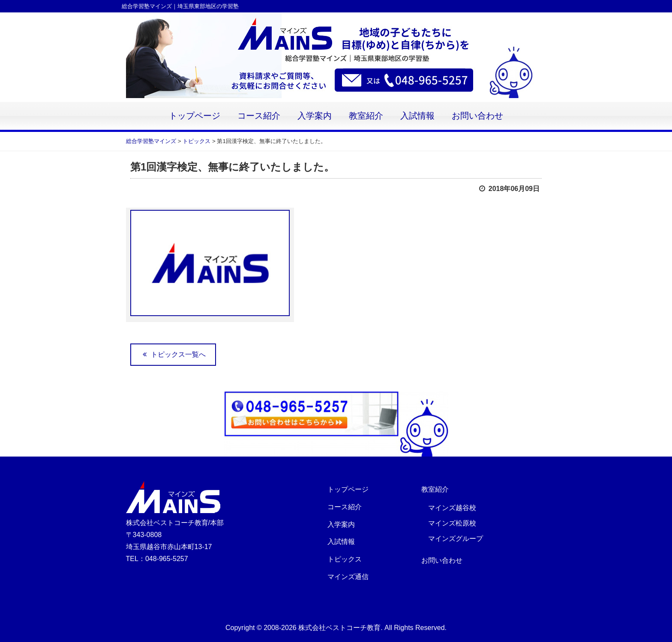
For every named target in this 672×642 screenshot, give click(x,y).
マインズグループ (456, 539)
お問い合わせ (477, 116)
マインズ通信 (348, 577)
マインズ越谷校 (452, 508)
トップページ (195, 116)
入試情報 (417, 116)
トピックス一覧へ (173, 354)
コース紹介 (259, 116)
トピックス (345, 559)
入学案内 (315, 116)
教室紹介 (366, 116)
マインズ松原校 (452, 523)
